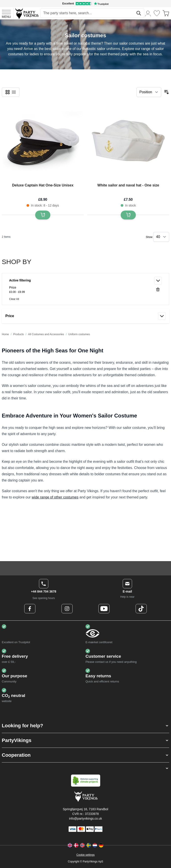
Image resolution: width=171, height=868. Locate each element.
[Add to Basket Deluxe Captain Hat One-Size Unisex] (43, 215)
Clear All (14, 299)
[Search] (139, 13)
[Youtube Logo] (104, 609)
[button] (85, 726)
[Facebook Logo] (30, 609)
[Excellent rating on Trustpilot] (85, 4)
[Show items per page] (161, 237)
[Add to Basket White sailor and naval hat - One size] (128, 215)
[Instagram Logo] (67, 609)
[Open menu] (6, 13)
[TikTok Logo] (141, 609)
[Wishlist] (157, 13)
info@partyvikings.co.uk (85, 818)
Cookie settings (85, 855)
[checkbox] (8, 92)
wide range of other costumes (55, 497)
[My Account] (148, 13)
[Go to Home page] (27, 13)
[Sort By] (149, 92)
